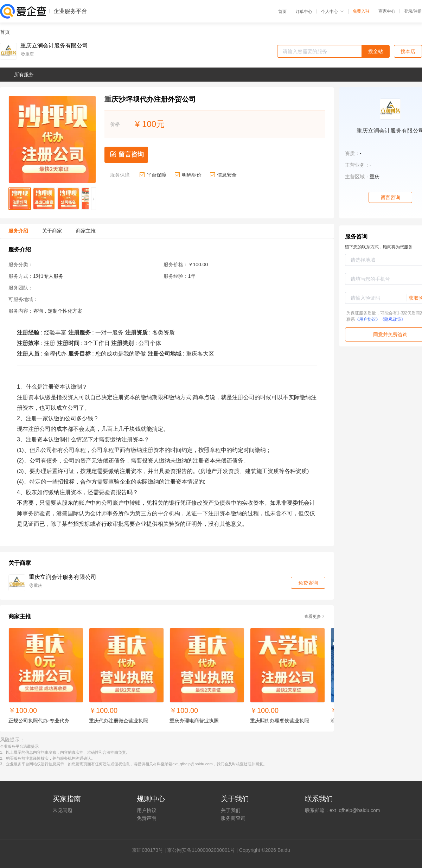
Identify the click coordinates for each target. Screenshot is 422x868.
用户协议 (147, 810)
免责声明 (147, 818)
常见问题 (63, 810)
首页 (282, 12)
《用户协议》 (367, 319)
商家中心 (387, 11)
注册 (418, 11)
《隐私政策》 (393, 319)
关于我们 (231, 810)
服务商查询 (233, 818)
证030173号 (150, 850)
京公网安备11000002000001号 (201, 850)
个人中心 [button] (333, 12)
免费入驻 (361, 11)
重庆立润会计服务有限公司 (54, 46)
